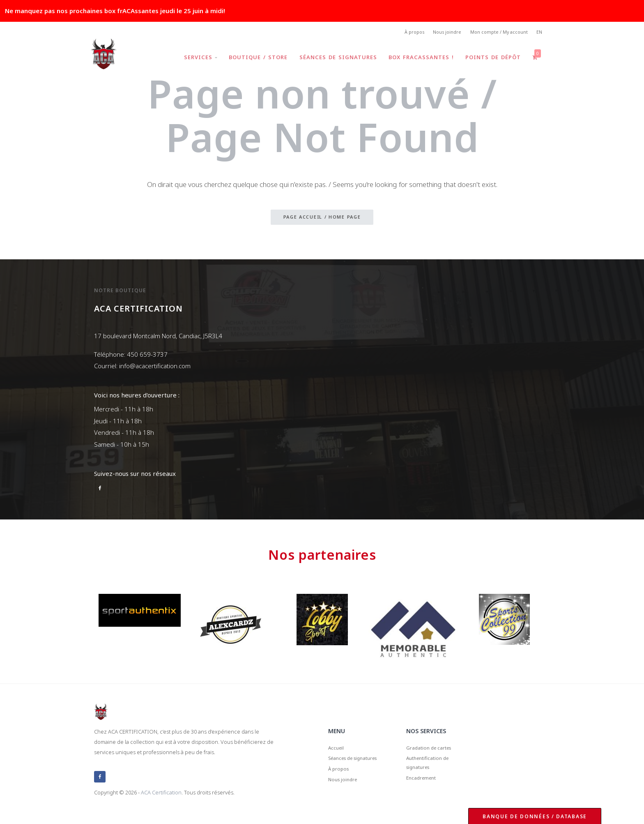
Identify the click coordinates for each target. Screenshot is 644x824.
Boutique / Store (251, 59)
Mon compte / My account (495, 33)
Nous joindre (439, 33)
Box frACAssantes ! (417, 59)
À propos (402, 33)
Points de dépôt (491, 59)
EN (539, 33)
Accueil (338, 750)
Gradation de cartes (435, 750)
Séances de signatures (332, 59)
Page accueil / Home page (322, 219)
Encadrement (426, 788)
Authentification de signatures (434, 769)
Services (192, 59)
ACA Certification (161, 793)
